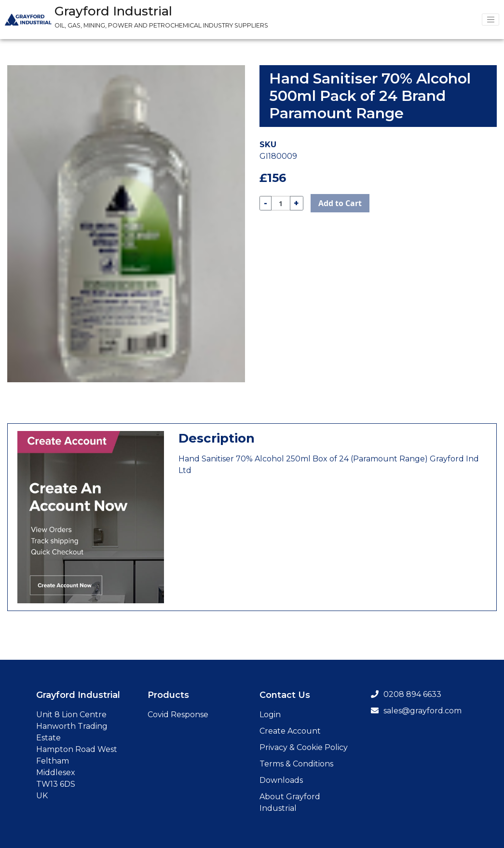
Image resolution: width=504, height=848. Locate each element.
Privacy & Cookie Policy (304, 747)
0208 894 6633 (406, 694)
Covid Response (178, 715)
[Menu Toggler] (490, 20)
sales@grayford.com (416, 711)
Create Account (290, 731)
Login (270, 715)
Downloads (281, 780)
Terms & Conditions (296, 764)
